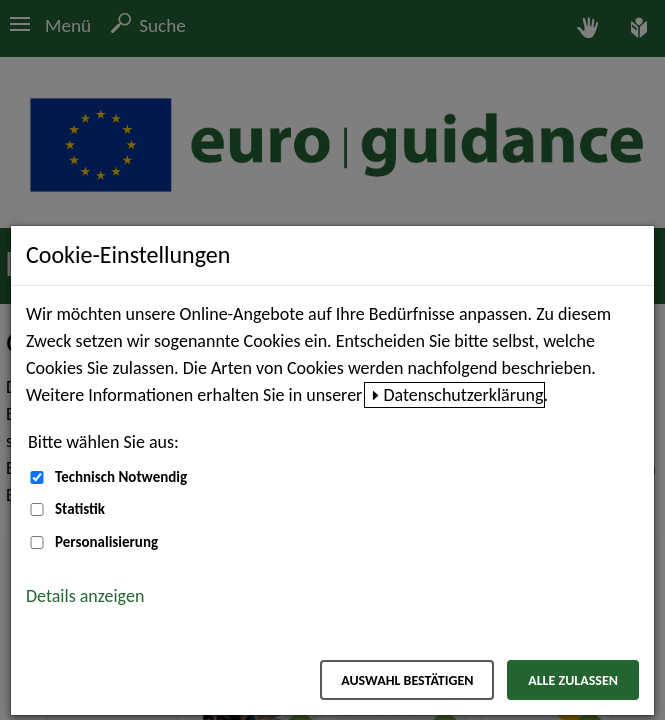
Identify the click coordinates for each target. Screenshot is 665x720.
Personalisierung (106, 542)
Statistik (80, 509)
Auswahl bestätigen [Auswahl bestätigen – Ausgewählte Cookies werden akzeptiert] (407, 680)
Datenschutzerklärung (463, 395)
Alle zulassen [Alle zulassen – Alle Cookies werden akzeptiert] (573, 680)
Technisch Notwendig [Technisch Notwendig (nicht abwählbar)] (121, 477)
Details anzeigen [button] (85, 596)
